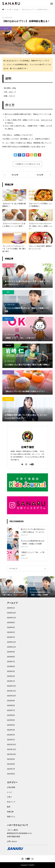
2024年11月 (11, 618)
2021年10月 (11, 754)
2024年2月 (11, 632)
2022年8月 (11, 705)
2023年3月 (11, 671)
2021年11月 (11, 749)
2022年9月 (11, 701)
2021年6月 (11, 774)
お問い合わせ (12, 841)
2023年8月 (11, 657)
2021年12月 (11, 744)
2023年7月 (11, 662)
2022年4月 (11, 725)
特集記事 (8, 346)
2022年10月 (11, 696)
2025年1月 (11, 608)
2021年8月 (11, 764)
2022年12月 (11, 686)
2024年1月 (11, 637)
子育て (8, 265)
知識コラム (8, 319)
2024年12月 (11, 613)
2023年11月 (11, 647)
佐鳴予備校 (27, 447)
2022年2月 (11, 735)
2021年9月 (11, 759)
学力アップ (11, 802)
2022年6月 (11, 715)
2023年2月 (11, 676)
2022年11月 (11, 691)
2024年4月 (11, 627)
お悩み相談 (8, 399)
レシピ (6, 28)
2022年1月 (11, 740)
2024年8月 (11, 623)
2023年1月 (11, 681)
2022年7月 (11, 710)
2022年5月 (11, 720)
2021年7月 (11, 769)
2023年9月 (11, 652)
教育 (8, 292)
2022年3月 (11, 730)
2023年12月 (11, 642)
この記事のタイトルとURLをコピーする (27, 164)
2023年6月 (11, 666)
